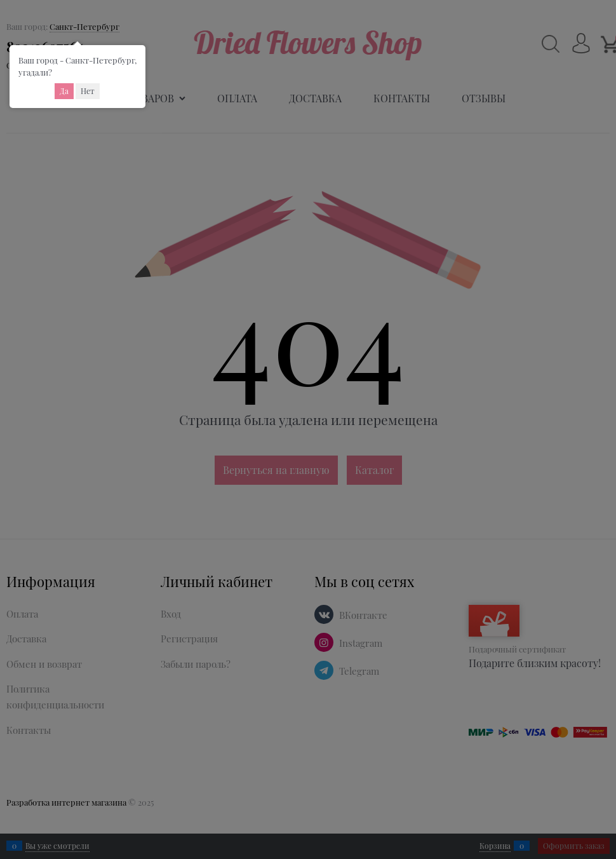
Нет (88, 91)
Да (64, 91)
